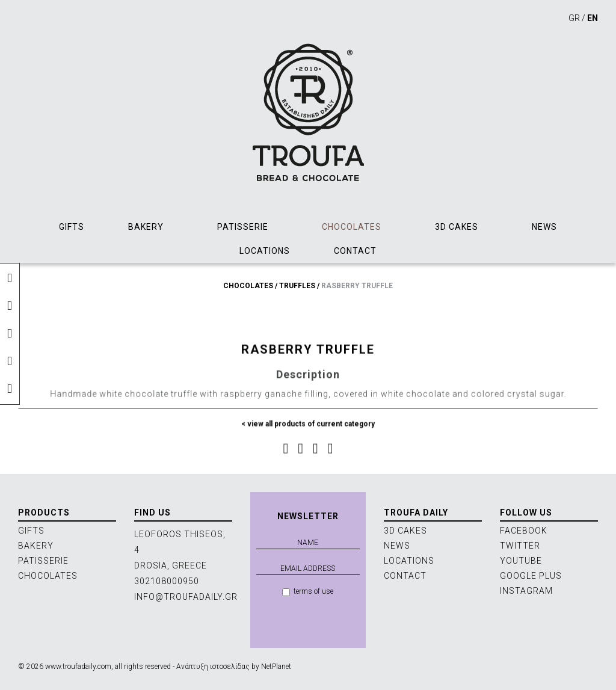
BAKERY (146, 227)
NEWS (544, 227)
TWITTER (520, 546)
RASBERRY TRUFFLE (357, 286)
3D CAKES (457, 227)
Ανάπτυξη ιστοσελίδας (213, 667)
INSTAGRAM (526, 591)
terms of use (308, 592)
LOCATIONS (265, 251)
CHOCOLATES (352, 227)
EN (593, 18)
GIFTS (72, 227)
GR (574, 18)
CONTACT (355, 251)
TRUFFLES (297, 286)
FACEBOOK (524, 531)
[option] (308, 303)
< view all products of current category (308, 429)
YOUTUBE (521, 561)
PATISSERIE (243, 227)
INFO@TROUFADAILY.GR (186, 597)
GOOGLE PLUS (531, 576)
